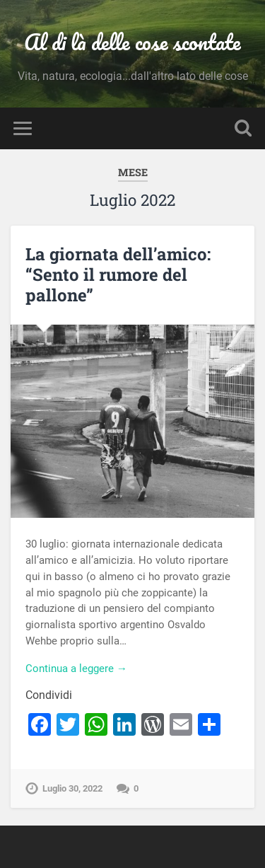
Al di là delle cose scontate (132, 42)
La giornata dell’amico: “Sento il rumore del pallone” (118, 274)
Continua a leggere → (76, 669)
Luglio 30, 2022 (72, 788)
